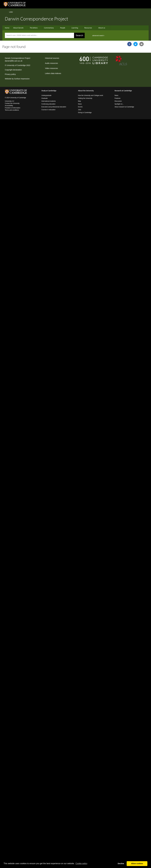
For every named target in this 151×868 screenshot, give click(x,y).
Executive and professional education (54, 107)
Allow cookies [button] (137, 864)
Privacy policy (10, 74)
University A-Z (10, 101)
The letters (34, 28)
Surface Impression (22, 79)
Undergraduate (46, 95)
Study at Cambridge (49, 91)
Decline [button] (121, 864)
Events (80, 107)
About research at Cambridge (124, 107)
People (63, 28)
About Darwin (18, 28)
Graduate (44, 98)
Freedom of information (13, 108)
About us (102, 28)
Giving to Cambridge (85, 113)
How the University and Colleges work (91, 95)
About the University (86, 91)
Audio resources (51, 63)
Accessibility (9, 106)
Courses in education (48, 110)
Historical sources (52, 58)
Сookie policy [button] (81, 863)
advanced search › (98, 36)
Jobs (80, 110)
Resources (88, 28)
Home (6, 12)
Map (79, 101)
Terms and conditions (12, 110)
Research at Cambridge (123, 91)
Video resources (51, 68)
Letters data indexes (53, 73)
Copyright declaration (13, 70)
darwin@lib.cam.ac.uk (14, 61)
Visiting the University (85, 98)
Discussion (118, 101)
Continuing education (48, 104)
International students (49, 101)
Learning (75, 28)
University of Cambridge (16, 65)
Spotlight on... (119, 104)
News (80, 104)
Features (118, 98)
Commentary (49, 28)
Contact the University (12, 103)
